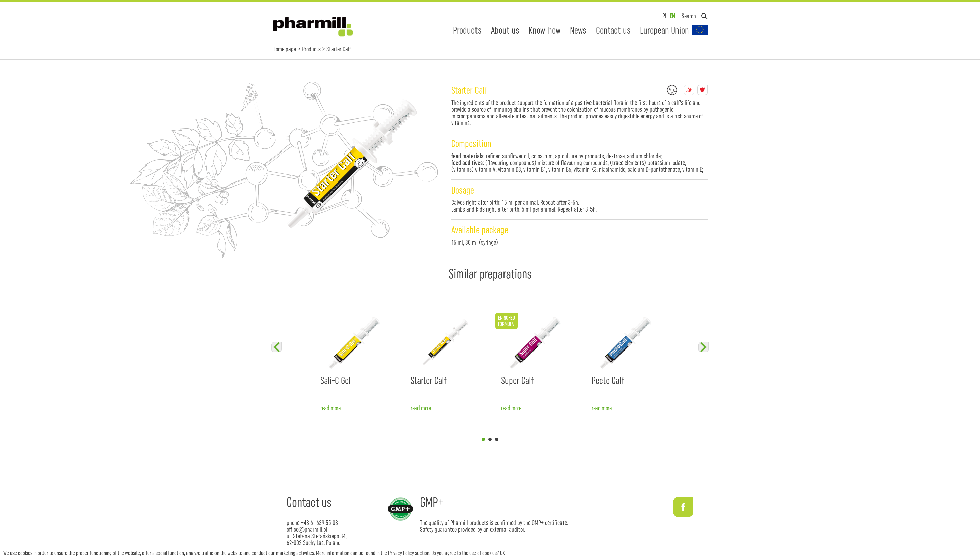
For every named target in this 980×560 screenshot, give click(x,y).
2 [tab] (490, 439)
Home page (284, 49)
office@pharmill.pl (307, 529)
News (578, 30)
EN (672, 16)
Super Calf (517, 380)
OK (502, 553)
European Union (665, 30)
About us (505, 30)
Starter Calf (429, 380)
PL (665, 16)
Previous (277, 347)
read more (330, 408)
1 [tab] (483, 439)
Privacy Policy (401, 553)
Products (467, 30)
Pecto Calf (608, 380)
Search (689, 16)
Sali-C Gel (336, 380)
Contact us (613, 30)
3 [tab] (497, 439)
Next (703, 347)
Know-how (545, 30)
